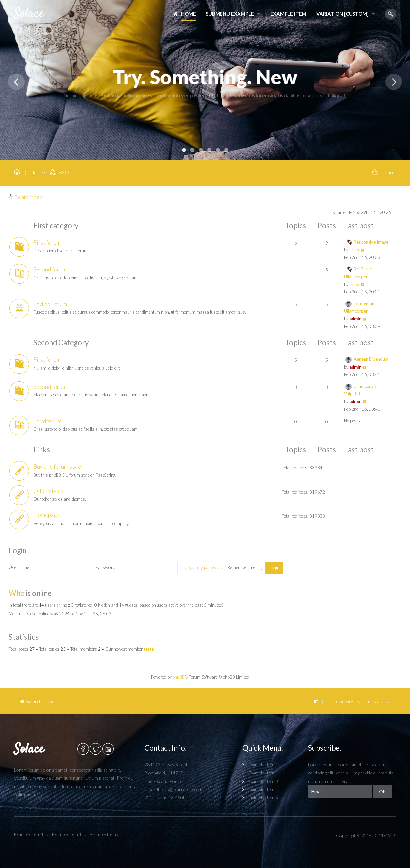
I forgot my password (202, 567)
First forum (47, 243)
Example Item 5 (263, 798)
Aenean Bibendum (371, 359)
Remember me (245, 567)
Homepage (46, 515)
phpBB (179, 677)
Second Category (61, 343)
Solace (29, 14)
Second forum (50, 269)
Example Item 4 (263, 789)
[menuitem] (334, 701)
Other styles (48, 491)
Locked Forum (50, 304)
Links (42, 450)
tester (354, 250)
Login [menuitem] (387, 172)
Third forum (48, 421)
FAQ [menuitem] (64, 172)
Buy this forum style (57, 467)
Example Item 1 (263, 764)
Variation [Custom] (342, 14)
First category (56, 226)
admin (355, 319)
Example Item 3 (263, 781)
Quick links (34, 172)
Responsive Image (371, 242)
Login (18, 551)
